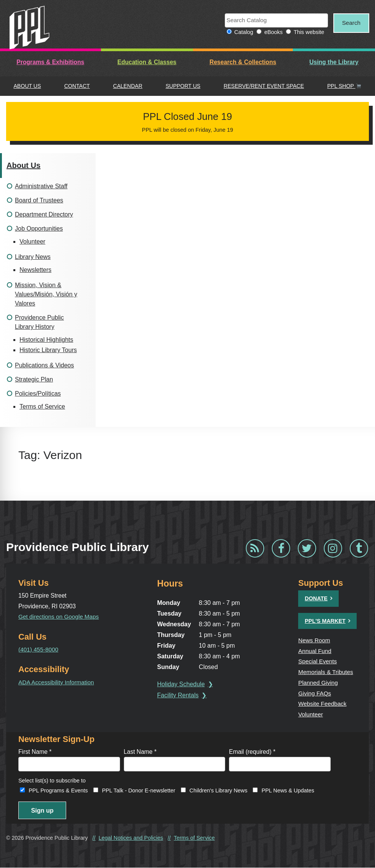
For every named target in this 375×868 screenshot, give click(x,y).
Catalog (240, 32)
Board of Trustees (39, 201)
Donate (316, 599)
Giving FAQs (315, 693)
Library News (33, 257)
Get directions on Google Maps (59, 617)
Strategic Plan (34, 380)
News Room (314, 641)
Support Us (183, 86)
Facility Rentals (179, 696)
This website (305, 32)
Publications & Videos (44, 366)
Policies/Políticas (38, 394)
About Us (27, 86)
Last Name (140, 751)
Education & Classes (147, 62)
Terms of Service (42, 407)
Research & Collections (243, 62)
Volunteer (32, 242)
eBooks (269, 32)
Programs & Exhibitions (50, 62)
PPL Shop (344, 86)
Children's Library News (219, 790)
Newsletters (36, 270)
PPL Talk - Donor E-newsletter (139, 790)
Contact (77, 86)
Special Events (318, 662)
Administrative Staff (41, 187)
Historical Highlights (46, 340)
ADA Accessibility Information (57, 682)
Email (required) (252, 751)
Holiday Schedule (182, 685)
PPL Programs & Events (58, 790)
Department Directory (44, 215)
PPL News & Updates (288, 790)
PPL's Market (325, 621)
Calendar (128, 86)
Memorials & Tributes (326, 672)
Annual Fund (315, 651)
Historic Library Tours (48, 350)
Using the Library (334, 62)
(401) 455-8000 (39, 649)
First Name (35, 751)
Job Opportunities (39, 229)
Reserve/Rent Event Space (264, 86)
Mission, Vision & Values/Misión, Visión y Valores (46, 295)
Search (349, 23)
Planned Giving (318, 682)
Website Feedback (323, 703)
